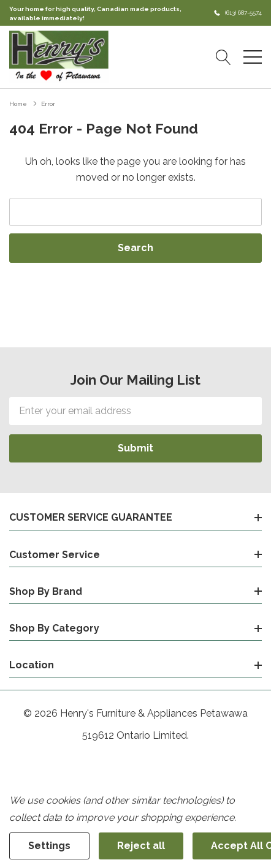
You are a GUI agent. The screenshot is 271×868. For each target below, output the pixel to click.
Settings (49, 846)
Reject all (141, 846)
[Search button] (223, 57)
